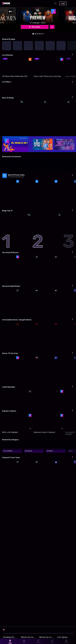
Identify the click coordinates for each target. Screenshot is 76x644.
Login (63, 3)
